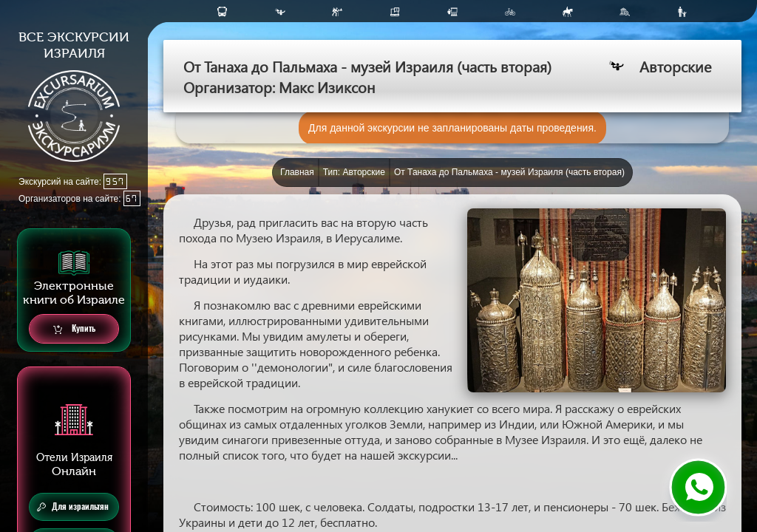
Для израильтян (73, 507)
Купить (74, 329)
